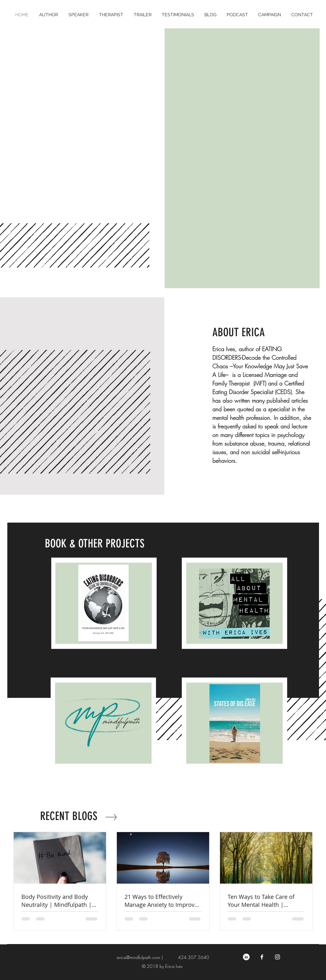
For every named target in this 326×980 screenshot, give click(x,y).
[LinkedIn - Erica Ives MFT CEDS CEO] (246, 957)
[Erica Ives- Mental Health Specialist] (262, 957)
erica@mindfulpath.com (138, 957)
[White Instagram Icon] (277, 957)
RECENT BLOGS (69, 816)
